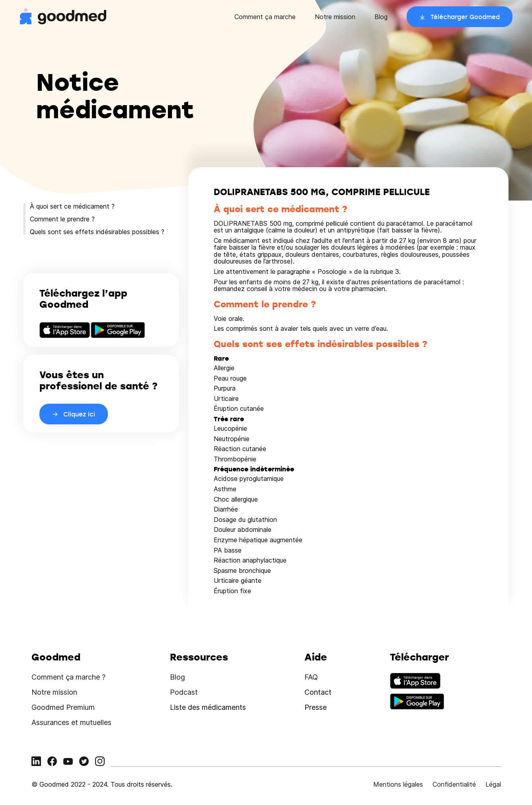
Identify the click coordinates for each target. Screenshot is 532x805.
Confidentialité (454, 784)
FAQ (311, 677)
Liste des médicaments (208, 707)
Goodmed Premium (63, 707)
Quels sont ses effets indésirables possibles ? (97, 232)
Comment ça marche (265, 17)
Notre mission (335, 17)
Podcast (184, 692)
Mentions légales (398, 784)
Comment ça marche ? (68, 677)
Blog (381, 17)
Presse (316, 707)
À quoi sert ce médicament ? (72, 206)
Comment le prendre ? (62, 219)
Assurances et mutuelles (71, 722)
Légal (493, 784)
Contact (318, 692)
